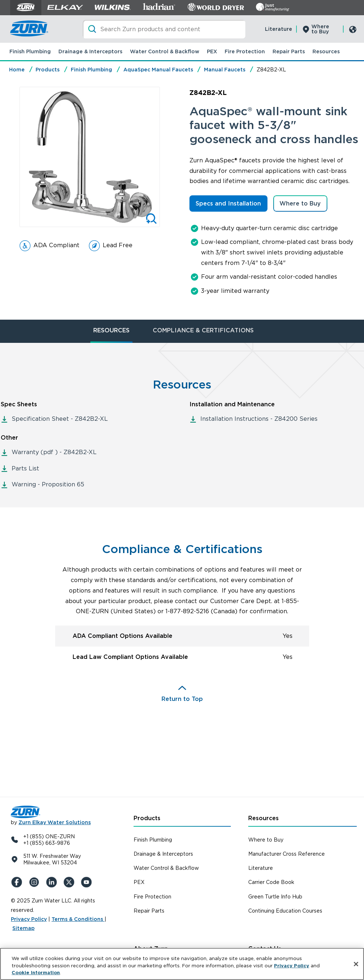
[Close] (356, 964)
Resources (326, 51)
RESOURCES (111, 330)
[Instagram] (36, 882)
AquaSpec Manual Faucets (158, 70)
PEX (212, 51)
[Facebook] (18, 882)
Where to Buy (320, 29)
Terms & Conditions (78, 919)
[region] (182, 964)
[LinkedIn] (53, 882)
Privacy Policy (29, 919)
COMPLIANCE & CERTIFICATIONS (203, 330)
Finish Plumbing (30, 51)
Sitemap (23, 928)
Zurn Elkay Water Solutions (55, 822)
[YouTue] (88, 882)
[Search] (164, 29)
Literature (279, 29)
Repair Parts (289, 51)
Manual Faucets (225, 70)
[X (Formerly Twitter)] (70, 882)
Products (48, 70)
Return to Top (182, 699)
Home (17, 70)
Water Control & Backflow (165, 51)
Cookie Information (36, 973)
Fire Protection (245, 51)
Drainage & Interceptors (90, 51)
